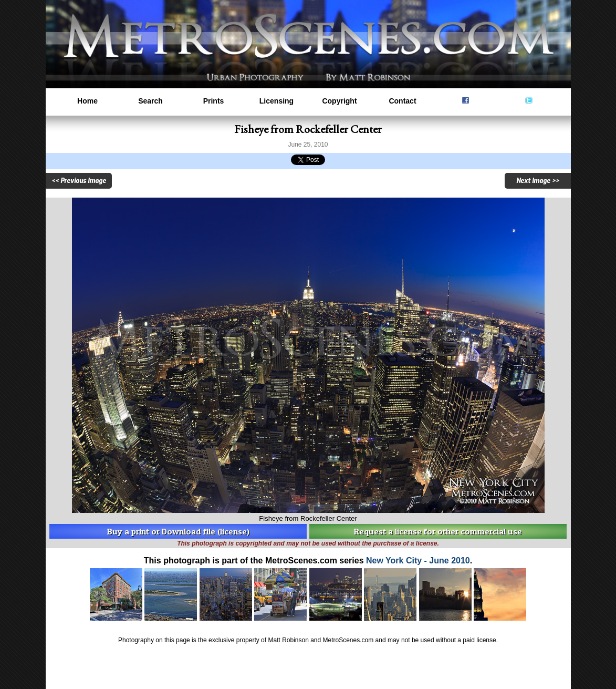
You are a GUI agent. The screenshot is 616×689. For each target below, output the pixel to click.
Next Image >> (538, 181)
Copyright (339, 101)
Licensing (276, 101)
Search (150, 101)
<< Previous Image (79, 181)
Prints (214, 101)
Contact (402, 101)
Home (87, 101)
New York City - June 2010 (418, 561)
